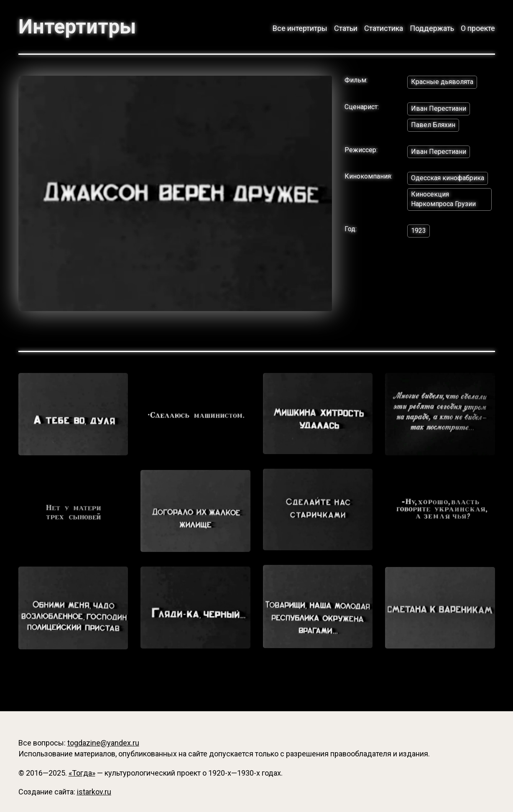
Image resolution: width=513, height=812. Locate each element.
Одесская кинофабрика (448, 178)
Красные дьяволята (442, 82)
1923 (419, 231)
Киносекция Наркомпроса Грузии (443, 199)
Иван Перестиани (439, 109)
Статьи (346, 28)
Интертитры (77, 27)
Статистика (384, 28)
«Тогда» (82, 773)
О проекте (478, 28)
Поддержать (432, 28)
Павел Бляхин (433, 125)
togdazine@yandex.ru (103, 743)
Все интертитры (300, 28)
